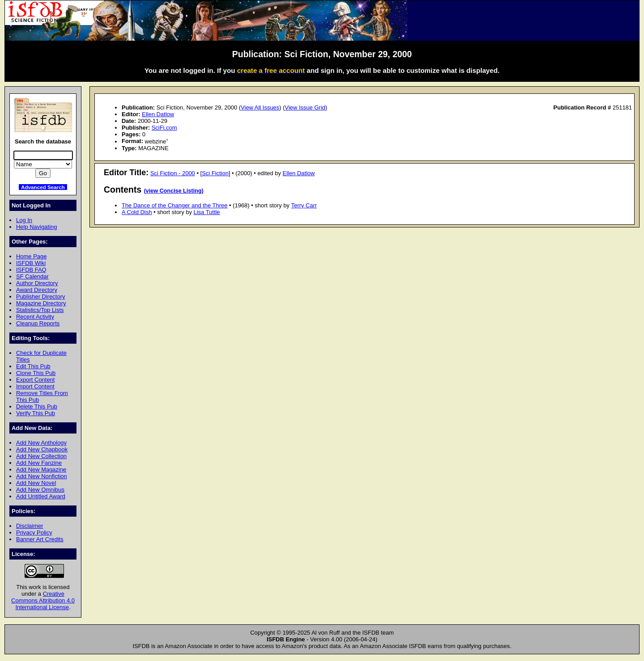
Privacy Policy (34, 533)
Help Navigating (36, 227)
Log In (24, 220)
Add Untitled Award (41, 496)
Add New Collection (41, 456)
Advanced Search (43, 187)
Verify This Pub (36, 413)
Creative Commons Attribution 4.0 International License (43, 600)
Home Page (31, 256)
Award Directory (37, 290)
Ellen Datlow (158, 114)
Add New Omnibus (40, 490)
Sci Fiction (215, 173)
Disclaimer (30, 526)
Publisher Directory (40, 297)
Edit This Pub (33, 366)
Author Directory (37, 283)
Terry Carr (304, 205)
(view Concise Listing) (174, 191)
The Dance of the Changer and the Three (175, 205)
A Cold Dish (137, 212)
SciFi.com (164, 128)
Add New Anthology (41, 443)
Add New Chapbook (42, 449)
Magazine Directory (41, 303)
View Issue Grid (305, 107)
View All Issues (260, 107)
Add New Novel (36, 483)
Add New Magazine (41, 469)
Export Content (35, 380)
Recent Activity (35, 317)
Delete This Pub (37, 406)
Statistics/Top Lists (40, 310)
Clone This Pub (36, 373)
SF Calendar (32, 276)
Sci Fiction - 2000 (173, 173)
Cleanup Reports (38, 323)
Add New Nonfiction (42, 476)
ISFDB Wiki (31, 263)
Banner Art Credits (40, 539)
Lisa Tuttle (207, 212)
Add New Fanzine (39, 463)
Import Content (35, 386)
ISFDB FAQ (31, 270)
